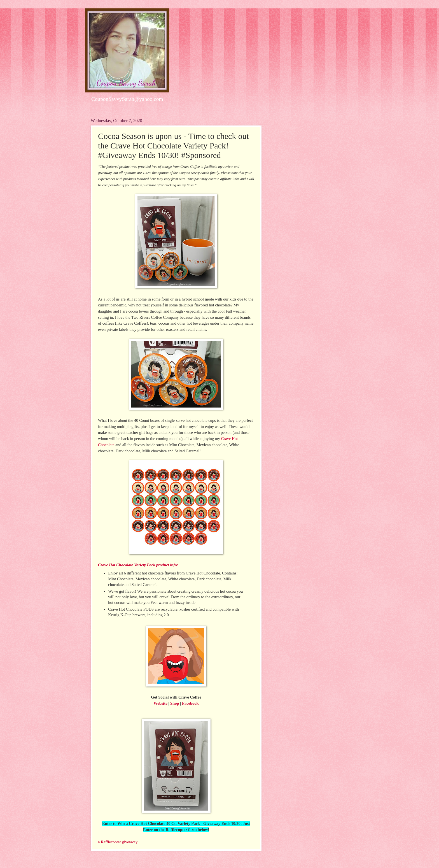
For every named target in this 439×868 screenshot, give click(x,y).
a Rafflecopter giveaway (118, 842)
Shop (175, 703)
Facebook (190, 703)
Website (161, 703)
